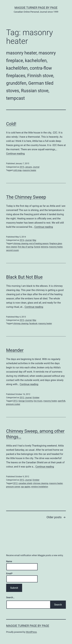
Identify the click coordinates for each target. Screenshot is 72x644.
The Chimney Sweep (26, 197)
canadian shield (25, 483)
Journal (36, 167)
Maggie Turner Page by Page (36, 8)
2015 (22, 167)
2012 (22, 398)
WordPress (31, 632)
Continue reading (15, 154)
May (34, 240)
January (29, 167)
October (36, 398)
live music (38, 401)
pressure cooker (13, 404)
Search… (10, 597)
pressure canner (13, 487)
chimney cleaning (21, 243)
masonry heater (29, 170)
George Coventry (26, 401)
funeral (37, 247)
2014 (22, 240)
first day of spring (25, 247)
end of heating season (39, 243)
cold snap (17, 170)
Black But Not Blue (24, 277)
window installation (40, 487)
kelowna (45, 247)
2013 (22, 320)
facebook (33, 323)
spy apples (26, 487)
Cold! (11, 124)
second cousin (12, 250)
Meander (15, 350)
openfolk (62, 401)
